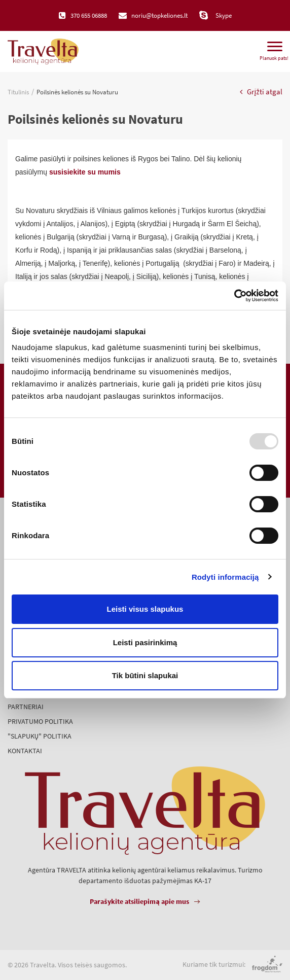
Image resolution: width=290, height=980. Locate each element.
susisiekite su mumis (85, 172)
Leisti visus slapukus (145, 609)
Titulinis (18, 92)
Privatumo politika (40, 721)
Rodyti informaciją (225, 577)
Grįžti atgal (261, 92)
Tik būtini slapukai (145, 675)
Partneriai (26, 707)
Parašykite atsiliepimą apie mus (139, 901)
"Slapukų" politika (40, 736)
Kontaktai (25, 751)
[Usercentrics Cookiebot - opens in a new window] (234, 296)
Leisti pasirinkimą (145, 642)
